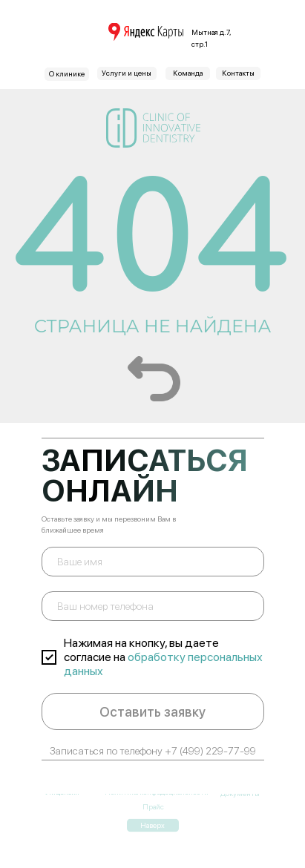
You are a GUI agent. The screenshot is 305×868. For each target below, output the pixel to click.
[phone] (153, 606)
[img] (146, 32)
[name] (153, 562)
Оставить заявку (152, 712)
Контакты (238, 73)
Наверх (152, 810)
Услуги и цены (127, 73)
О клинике (67, 73)
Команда (188, 73)
